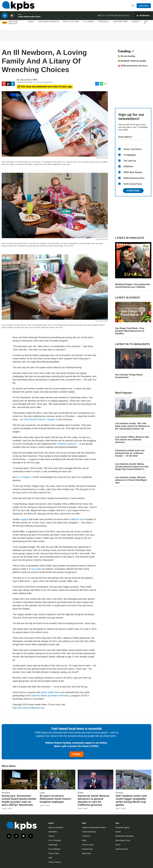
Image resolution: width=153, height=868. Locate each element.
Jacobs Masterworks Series (29, 19)
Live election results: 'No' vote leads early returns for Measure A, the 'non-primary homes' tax (133, 426)
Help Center (86, 853)
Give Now (144, 6)
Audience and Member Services (94, 827)
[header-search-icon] (133, 6)
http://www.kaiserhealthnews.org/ (28, 708)
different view (77, 519)
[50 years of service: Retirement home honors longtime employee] (57, 780)
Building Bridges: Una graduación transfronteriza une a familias (133, 286)
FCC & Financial (55, 840)
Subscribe (133, 191)
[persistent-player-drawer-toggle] (143, 17)
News (31, 24)
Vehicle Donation (122, 849)
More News (10, 766)
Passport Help (87, 849)
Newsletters (53, 832)
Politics (81, 793)
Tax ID (118, 845)
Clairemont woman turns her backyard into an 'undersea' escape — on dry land (130, 453)
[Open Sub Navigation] (30, 28)
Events (136, 24)
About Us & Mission (56, 827)
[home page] (18, 6)
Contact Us (86, 836)
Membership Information (125, 836)
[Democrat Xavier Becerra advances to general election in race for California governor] (96, 780)
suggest (24, 519)
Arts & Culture (71, 24)
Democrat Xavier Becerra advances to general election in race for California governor (94, 800)
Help (146, 25)
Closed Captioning (89, 832)
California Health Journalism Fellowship (50, 696)
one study (36, 569)
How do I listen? (88, 845)
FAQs (84, 840)
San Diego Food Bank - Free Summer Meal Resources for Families (130, 331)
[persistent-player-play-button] (5, 18)
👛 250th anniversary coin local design (132, 67)
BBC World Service (122, 17)
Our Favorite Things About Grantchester (129, 376)
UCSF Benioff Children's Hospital (39, 419)
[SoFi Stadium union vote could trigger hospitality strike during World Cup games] (134, 780)
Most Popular (124, 393)
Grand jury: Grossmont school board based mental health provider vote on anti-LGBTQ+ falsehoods (19, 800)
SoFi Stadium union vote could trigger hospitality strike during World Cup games (131, 800)
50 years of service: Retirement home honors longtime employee (55, 799)
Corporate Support (122, 827)
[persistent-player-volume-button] (12, 18)
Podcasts (104, 24)
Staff (50, 858)
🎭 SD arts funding (126, 56)
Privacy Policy (54, 853)
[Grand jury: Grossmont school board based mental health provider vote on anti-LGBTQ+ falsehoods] (19, 780)
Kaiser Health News (50, 692)
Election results (13, 25)
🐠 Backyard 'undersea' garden (132, 61)
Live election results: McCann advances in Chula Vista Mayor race (131, 480)
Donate (76, 754)
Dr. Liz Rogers (23, 477)
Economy (120, 793)
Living (42, 793)
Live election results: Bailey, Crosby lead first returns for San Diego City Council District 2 (132, 467)
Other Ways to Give (123, 840)
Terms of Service (55, 862)
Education (6, 793)
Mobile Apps (53, 845)
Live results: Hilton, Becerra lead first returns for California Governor (132, 440)
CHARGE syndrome (66, 444)
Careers (52, 836)
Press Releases (54, 849)
